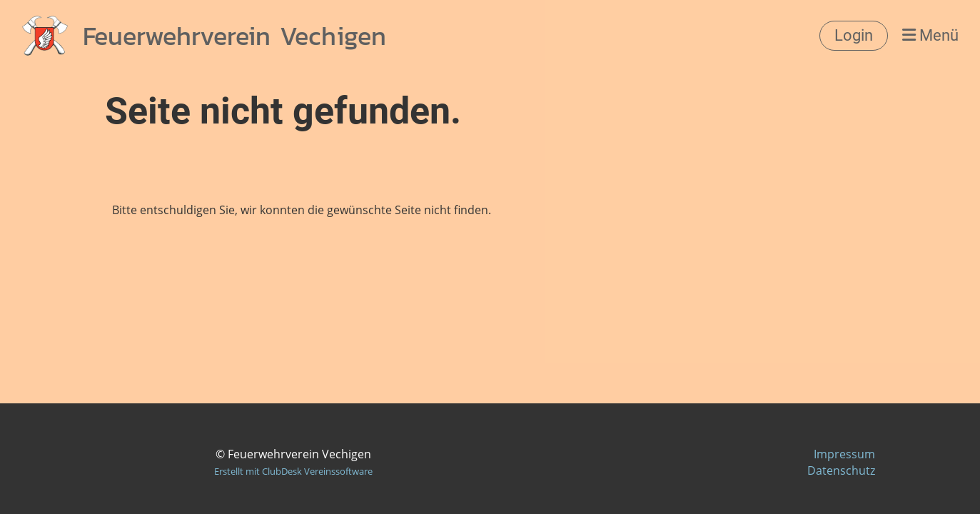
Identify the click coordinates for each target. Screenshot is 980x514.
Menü (930, 35)
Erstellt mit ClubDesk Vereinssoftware (293, 471)
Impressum (844, 454)
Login (854, 35)
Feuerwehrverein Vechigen (234, 36)
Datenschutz (841, 470)
